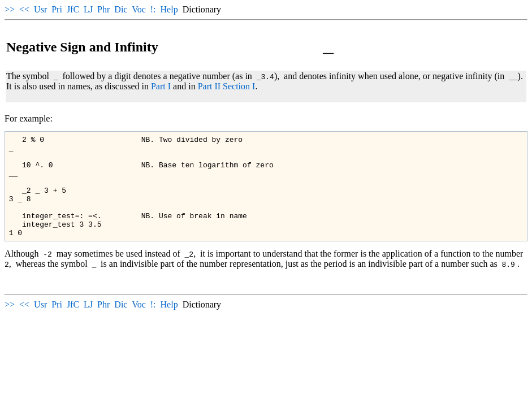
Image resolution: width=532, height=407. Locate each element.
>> (10, 9)
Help (169, 9)
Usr (40, 9)
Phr (103, 9)
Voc (139, 9)
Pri (57, 9)
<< (24, 9)
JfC (73, 9)
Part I (161, 86)
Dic (121, 9)
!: (153, 9)
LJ (88, 9)
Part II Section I (227, 86)
